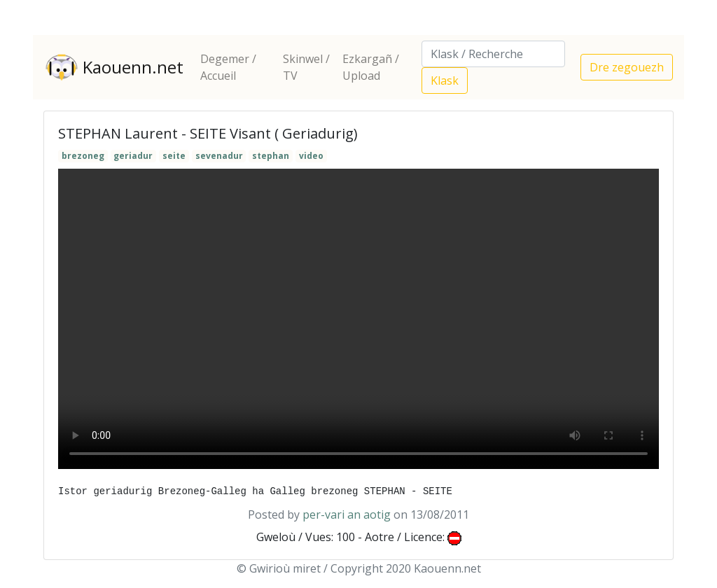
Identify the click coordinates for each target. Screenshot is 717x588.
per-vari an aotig (347, 514)
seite (174, 156)
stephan (271, 156)
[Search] (493, 54)
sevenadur (219, 156)
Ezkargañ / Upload (371, 67)
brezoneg (83, 156)
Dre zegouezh (627, 67)
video (311, 156)
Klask (445, 80)
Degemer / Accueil (228, 67)
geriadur (133, 156)
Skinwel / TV (306, 67)
